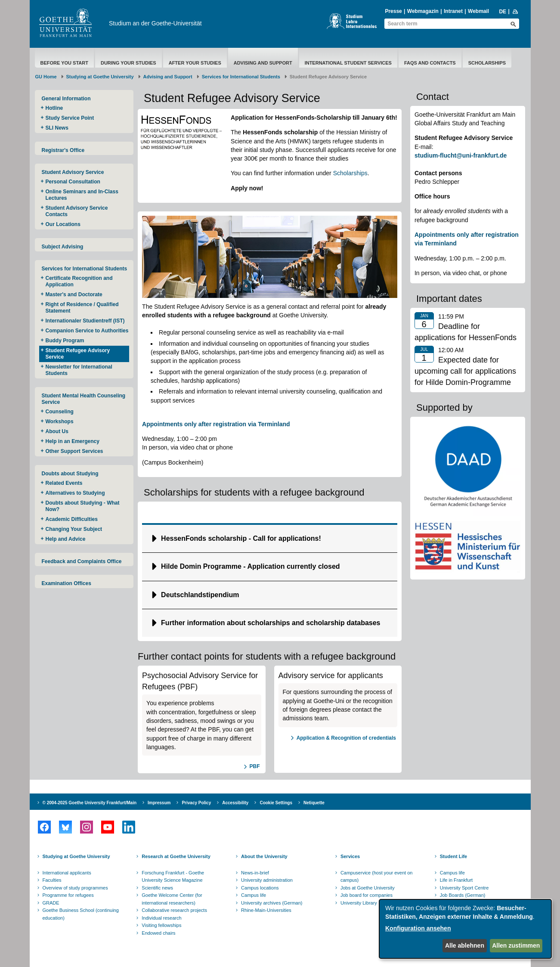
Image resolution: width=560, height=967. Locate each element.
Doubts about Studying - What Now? (83, 506)
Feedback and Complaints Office (82, 561)
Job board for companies (367, 895)
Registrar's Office (63, 150)
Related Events (64, 483)
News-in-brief (255, 873)
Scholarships (487, 63)
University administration (267, 880)
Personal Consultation (73, 182)
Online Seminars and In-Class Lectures (82, 195)
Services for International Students (241, 77)
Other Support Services (74, 451)
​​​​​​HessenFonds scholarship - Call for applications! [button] (241, 538)
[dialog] (465, 929)
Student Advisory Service (73, 172)
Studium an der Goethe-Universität (155, 23)
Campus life (254, 895)
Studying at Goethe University (100, 77)
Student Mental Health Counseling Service (84, 399)
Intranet (453, 11)
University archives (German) (272, 903)
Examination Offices (67, 583)
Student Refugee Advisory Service (78, 354)
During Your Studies (128, 63)
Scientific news (157, 888)
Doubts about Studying (70, 474)
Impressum (159, 803)
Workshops (60, 422)
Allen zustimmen (516, 945)
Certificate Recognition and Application (79, 281)
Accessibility (235, 803)
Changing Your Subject (74, 529)
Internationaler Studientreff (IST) (85, 321)
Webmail (478, 11)
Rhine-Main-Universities (266, 910)
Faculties (52, 880)
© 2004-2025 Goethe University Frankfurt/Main (90, 803)
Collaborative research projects (174, 910)
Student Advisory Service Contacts (77, 211)
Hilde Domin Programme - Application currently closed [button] (250, 566)
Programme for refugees (68, 895)
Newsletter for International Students (79, 370)
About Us (57, 431)
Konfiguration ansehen (418, 928)
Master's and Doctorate (74, 294)
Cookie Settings (276, 803)
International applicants (67, 873)
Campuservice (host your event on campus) (377, 877)
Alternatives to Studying (75, 493)
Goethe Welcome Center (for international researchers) (172, 899)
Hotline (54, 108)
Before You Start (64, 63)
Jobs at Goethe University (368, 888)
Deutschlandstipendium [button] (200, 595)
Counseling (60, 412)
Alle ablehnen (465, 945)
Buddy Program (65, 341)
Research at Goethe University (176, 856)
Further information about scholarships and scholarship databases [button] (271, 623)
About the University (264, 856)
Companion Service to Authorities (87, 331)
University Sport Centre (464, 888)
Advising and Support (263, 63)
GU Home (46, 77)
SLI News (57, 128)
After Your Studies (195, 63)
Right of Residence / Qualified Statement (82, 308)
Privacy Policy (196, 803)
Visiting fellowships (161, 925)
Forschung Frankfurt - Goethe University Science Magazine (173, 877)
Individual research (161, 918)
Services (350, 856)
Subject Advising (63, 247)
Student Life (454, 856)
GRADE (51, 903)
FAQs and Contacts (430, 63)
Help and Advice (66, 539)
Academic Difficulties (72, 519)
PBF (255, 766)
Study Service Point (71, 118)
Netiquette (314, 803)
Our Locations (63, 224)
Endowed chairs (158, 933)
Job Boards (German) (463, 895)
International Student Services (348, 63)
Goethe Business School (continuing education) (81, 914)
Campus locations (260, 888)
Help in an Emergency (73, 441)
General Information (66, 99)
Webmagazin (423, 11)
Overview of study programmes (75, 888)
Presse (393, 11)
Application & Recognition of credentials (346, 738)
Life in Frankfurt (456, 880)
